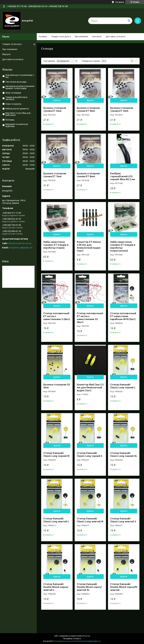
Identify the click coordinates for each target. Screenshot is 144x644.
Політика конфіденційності (89, 641)
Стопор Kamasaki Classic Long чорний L (123, 386)
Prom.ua (86, 636)
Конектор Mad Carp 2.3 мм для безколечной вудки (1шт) (90, 387)
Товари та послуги (60, 37)
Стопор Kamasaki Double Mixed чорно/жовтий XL (89, 587)
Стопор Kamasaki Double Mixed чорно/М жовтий (124, 587)
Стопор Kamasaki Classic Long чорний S (90, 454)
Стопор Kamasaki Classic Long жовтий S (123, 520)
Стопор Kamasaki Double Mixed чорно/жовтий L (56, 587)
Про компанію (81, 37)
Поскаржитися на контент (65, 641)
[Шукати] (129, 21)
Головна (43, 37)
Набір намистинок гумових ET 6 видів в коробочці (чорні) (56, 245)
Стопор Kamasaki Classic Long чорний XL (124, 454)
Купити (57, 100)
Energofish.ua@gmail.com (21, 248)
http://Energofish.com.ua (20, 243)
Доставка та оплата (116, 37)
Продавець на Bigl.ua (72, 639)
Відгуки (6, 54)
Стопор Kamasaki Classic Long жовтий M (90, 520)
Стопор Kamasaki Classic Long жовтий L (56, 520)
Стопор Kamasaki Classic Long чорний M (56, 454)
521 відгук (120, 2)
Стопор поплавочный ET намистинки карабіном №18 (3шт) (123, 316)
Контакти (97, 37)
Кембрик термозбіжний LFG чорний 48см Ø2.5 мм (123, 176)
